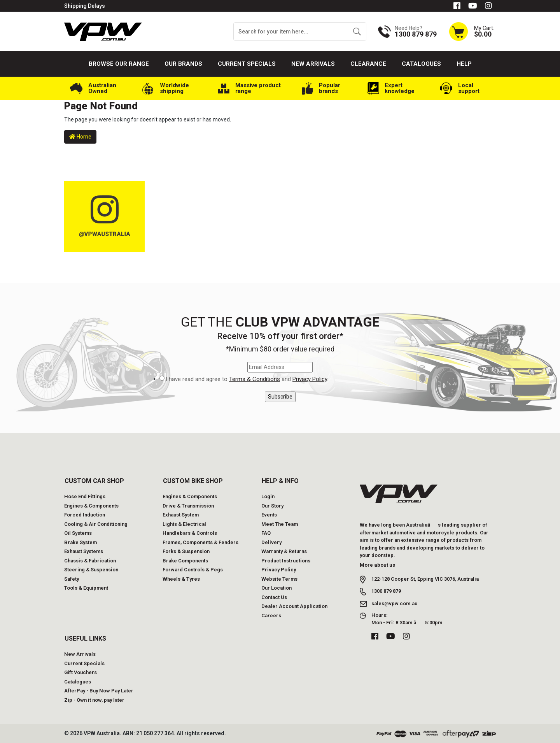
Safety (72, 579)
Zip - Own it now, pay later (94, 700)
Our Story (272, 506)
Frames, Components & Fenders (200, 542)
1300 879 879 (386, 591)
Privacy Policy (310, 379)
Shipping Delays (85, 6)
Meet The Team (280, 524)
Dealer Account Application (294, 606)
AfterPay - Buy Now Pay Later (99, 691)
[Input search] (291, 32)
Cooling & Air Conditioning (96, 524)
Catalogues (421, 64)
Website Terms (279, 579)
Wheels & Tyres (181, 579)
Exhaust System (181, 515)
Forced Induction (85, 515)
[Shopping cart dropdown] (471, 31)
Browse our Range (119, 64)
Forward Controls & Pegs (193, 570)
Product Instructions (286, 561)
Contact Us (274, 597)
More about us (377, 565)
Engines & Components (91, 506)
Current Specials (247, 64)
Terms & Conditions (255, 379)
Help (464, 64)
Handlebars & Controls (190, 533)
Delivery (271, 542)
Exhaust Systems (84, 551)
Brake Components (185, 561)
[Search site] (357, 32)
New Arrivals (313, 64)
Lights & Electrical (184, 524)
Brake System (80, 542)
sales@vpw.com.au (394, 603)
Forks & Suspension (186, 551)
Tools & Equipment (86, 588)
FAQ (266, 533)
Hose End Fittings (85, 496)
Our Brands (183, 64)
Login (268, 496)
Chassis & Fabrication (90, 561)
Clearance (368, 64)
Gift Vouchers (80, 672)
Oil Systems (78, 533)
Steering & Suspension (91, 570)
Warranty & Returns (284, 551)
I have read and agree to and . (247, 379)
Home (80, 137)
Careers (271, 616)
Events (269, 515)
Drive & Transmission (188, 506)
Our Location (276, 588)
